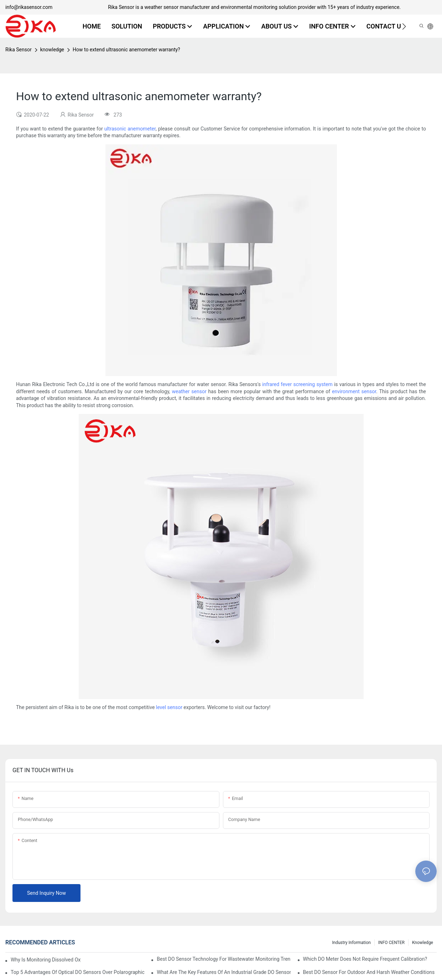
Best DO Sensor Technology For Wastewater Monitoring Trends (223, 959)
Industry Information (351, 943)
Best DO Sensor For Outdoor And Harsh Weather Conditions (369, 972)
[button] (404, 26)
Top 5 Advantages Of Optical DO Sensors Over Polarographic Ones (77, 972)
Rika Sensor (19, 50)
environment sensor (354, 391)
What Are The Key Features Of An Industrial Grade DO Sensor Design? (223, 972)
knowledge (52, 50)
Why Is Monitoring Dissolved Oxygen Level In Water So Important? (46, 960)
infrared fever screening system (297, 384)
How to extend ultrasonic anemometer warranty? (126, 50)
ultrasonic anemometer (130, 129)
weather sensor (189, 391)
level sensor (169, 707)
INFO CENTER (391, 943)
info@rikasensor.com (29, 7)
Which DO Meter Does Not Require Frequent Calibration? (365, 959)
